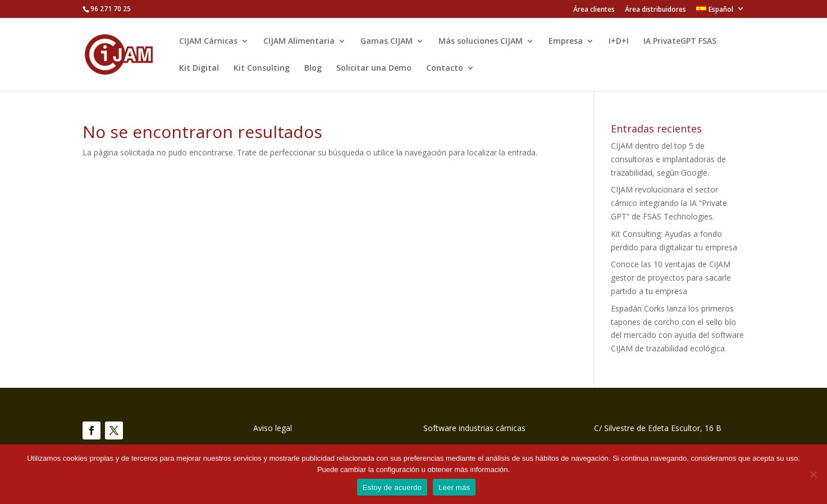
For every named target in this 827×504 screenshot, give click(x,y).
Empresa (566, 42)
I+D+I (619, 42)
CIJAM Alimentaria (299, 42)
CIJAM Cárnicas (208, 42)
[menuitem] (720, 12)
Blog (313, 68)
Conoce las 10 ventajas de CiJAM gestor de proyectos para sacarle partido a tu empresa (671, 278)
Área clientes (594, 10)
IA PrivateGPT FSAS (680, 42)
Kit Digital (199, 68)
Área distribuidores (655, 10)
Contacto (445, 68)
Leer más (454, 487)
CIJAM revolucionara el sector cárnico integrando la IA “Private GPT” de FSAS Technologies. (669, 203)
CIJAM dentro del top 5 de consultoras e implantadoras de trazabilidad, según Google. (668, 159)
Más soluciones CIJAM (481, 42)
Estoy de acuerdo (392, 487)
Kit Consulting (262, 68)
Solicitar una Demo (374, 68)
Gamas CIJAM (387, 42)
